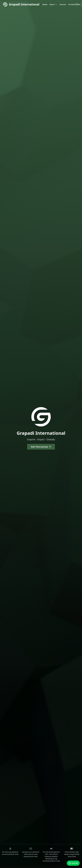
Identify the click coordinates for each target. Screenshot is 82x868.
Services (63, 4)
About (53, 4)
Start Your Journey (41, 447)
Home (45, 4)
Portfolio (72, 4)
